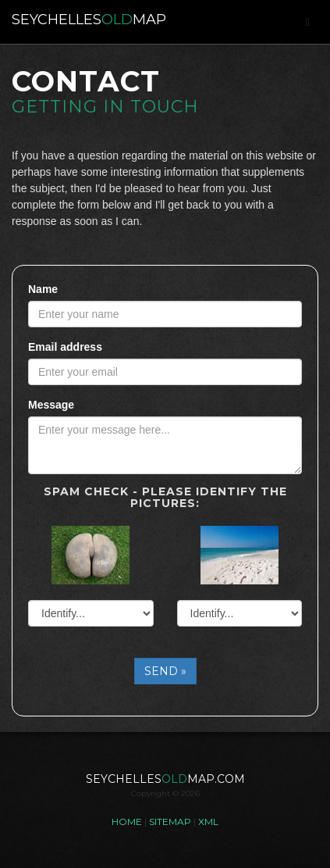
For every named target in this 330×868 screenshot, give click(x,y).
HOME (127, 822)
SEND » (165, 671)
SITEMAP (170, 822)
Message (51, 405)
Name (43, 289)
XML (208, 822)
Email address (65, 347)
